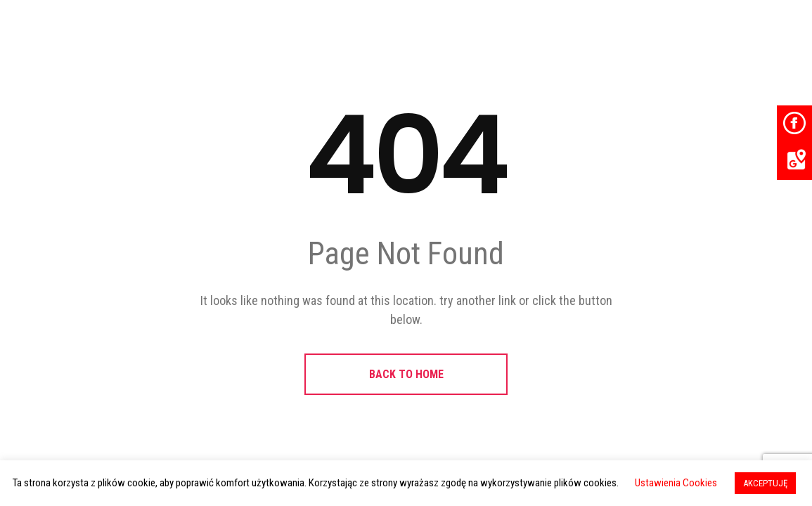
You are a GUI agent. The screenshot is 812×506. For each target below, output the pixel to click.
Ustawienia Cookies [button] (676, 483)
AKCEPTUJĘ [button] (765, 483)
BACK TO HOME (406, 374)
